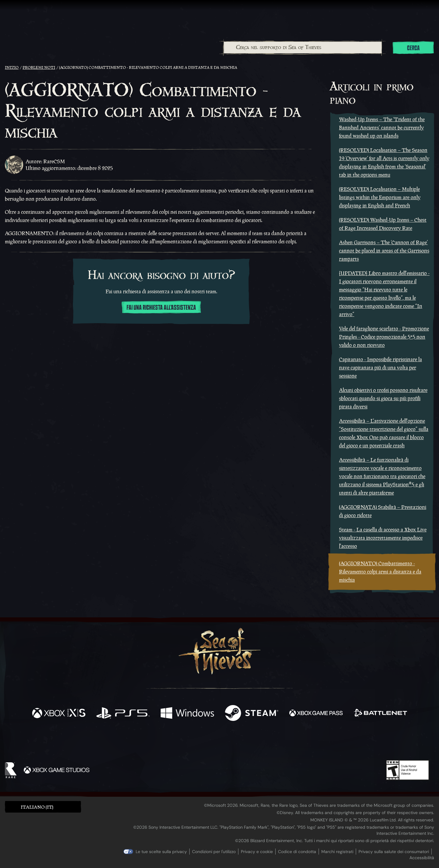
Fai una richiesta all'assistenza (161, 308)
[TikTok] (261, 743)
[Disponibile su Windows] (187, 714)
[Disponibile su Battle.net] (380, 714)
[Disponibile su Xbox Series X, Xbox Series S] (59, 714)
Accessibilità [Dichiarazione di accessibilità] (422, 858)
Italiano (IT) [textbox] (37, 807)
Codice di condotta (297, 852)
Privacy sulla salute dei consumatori (394, 852)
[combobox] (302, 48)
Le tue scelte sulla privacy (161, 852)
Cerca (413, 48)
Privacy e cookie (257, 852)
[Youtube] (218, 743)
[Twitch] (192, 743)
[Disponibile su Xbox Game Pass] (316, 714)
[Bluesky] (278, 743)
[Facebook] (159, 742)
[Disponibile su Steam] (252, 714)
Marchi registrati (337, 852)
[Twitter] (174, 742)
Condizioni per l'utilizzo (214, 852)
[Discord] (244, 744)
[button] (43, 807)
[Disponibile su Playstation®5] (123, 714)
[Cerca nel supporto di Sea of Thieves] (303, 48)
